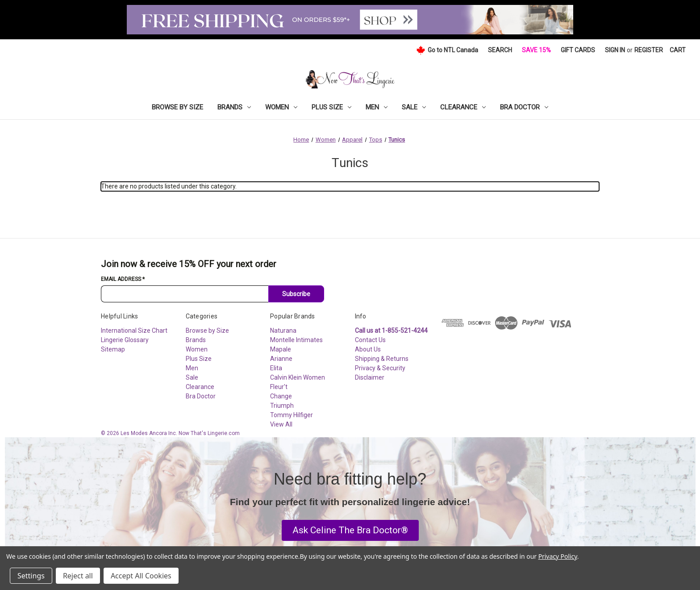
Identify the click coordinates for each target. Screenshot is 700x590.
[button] (350, 531)
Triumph (282, 406)
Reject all (78, 576)
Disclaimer (370, 377)
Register (649, 50)
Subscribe (296, 294)
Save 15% (536, 50)
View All (281, 424)
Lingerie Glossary (125, 340)
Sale (414, 107)
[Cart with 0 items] (678, 50)
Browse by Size (177, 107)
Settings (31, 576)
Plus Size (331, 107)
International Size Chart (134, 331)
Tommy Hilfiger (292, 415)
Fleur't (279, 387)
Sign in (615, 50)
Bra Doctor (524, 107)
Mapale (281, 349)
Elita (276, 368)
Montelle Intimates (296, 340)
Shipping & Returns (382, 359)
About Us (368, 349)
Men (377, 107)
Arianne (281, 359)
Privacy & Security (380, 368)
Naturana (283, 331)
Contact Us (370, 340)
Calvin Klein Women (298, 377)
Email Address (123, 279)
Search (500, 50)
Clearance (463, 107)
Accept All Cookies (141, 576)
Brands (234, 107)
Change (281, 396)
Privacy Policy (558, 556)
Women (281, 107)
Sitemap (113, 349)
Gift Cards (578, 50)
